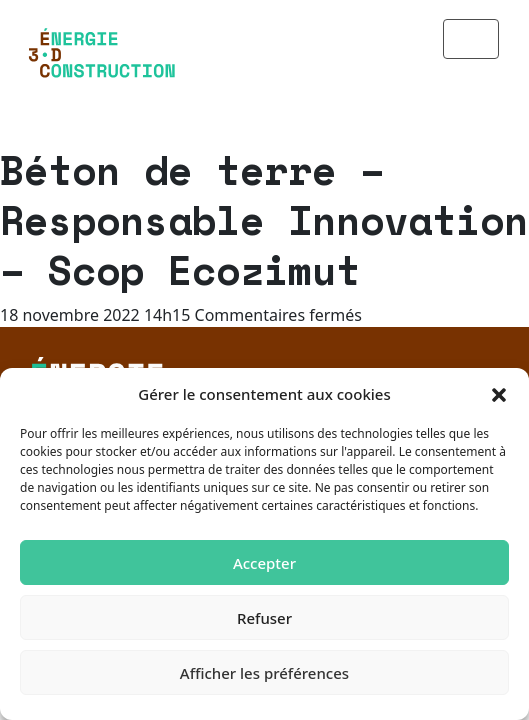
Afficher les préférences (264, 673)
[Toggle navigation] (471, 39)
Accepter (264, 563)
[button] (499, 394)
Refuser (264, 618)
